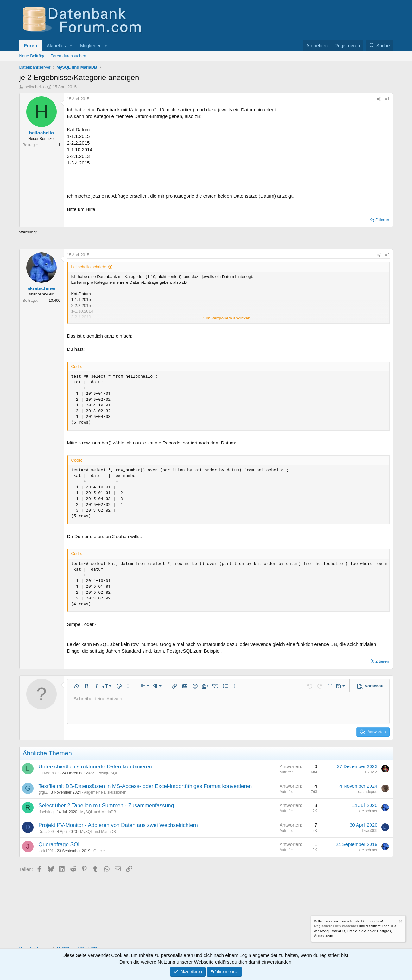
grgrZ (43, 792)
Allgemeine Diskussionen (105, 792)
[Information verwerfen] (400, 922)
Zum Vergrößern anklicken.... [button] (228, 318)
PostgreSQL (108, 773)
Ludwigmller (49, 773)
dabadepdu (368, 792)
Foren (31, 45)
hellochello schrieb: (89, 267)
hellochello (34, 87)
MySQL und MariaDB (98, 812)
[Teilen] (379, 99)
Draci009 (46, 832)
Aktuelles (56, 45)
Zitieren (382, 220)
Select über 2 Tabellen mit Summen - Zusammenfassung (106, 806)
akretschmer (367, 811)
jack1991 (46, 851)
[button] (71, 45)
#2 (387, 255)
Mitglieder (90, 45)
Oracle (99, 851)
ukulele (371, 772)
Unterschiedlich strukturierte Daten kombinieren (95, 767)
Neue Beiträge (32, 56)
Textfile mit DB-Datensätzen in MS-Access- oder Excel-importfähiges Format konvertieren (145, 786)
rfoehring (46, 812)
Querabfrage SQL (60, 844)
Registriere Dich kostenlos (336, 926)
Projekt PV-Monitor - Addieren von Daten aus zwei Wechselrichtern (118, 825)
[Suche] (379, 45)
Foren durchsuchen (68, 56)
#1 (387, 99)
